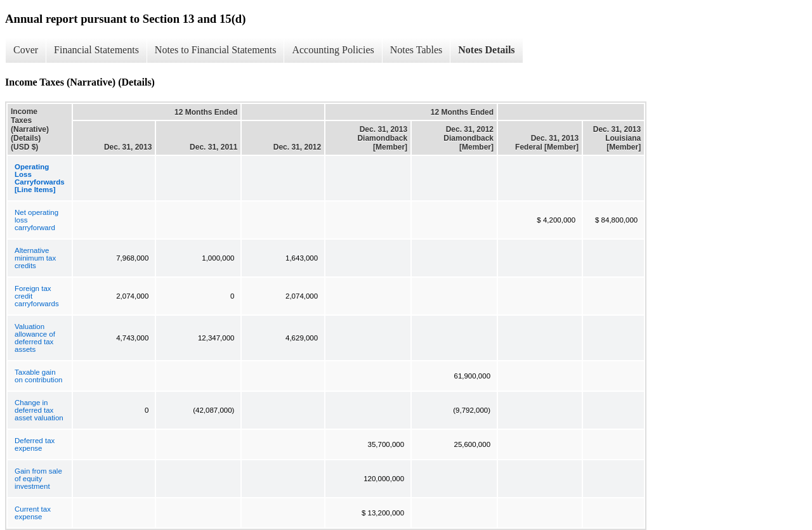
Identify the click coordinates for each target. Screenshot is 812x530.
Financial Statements (96, 50)
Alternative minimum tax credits (35, 258)
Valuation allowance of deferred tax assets (35, 338)
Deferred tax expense (35, 444)
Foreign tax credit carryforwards (37, 296)
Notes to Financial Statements (216, 50)
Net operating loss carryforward (36, 220)
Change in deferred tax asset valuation (39, 410)
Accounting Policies (333, 50)
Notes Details (486, 50)
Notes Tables (416, 50)
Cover (26, 50)
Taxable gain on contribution (38, 376)
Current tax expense (33, 513)
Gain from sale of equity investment (38, 479)
